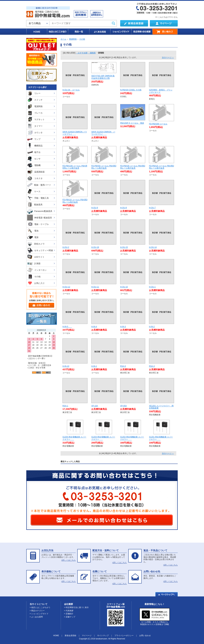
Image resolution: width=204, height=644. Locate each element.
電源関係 (73, 39)
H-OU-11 (95, 287)
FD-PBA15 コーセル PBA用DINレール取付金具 (162, 167)
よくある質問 (100, 32)
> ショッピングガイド (39, 614)
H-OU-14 (153, 247)
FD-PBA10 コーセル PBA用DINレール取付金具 (75, 201)
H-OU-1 (152, 287)
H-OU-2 (66, 247)
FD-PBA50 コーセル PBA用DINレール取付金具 (104, 167)
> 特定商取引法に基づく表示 (76, 607)
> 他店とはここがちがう (40, 607)
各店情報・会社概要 (142, 32)
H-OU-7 (152, 208)
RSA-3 (152, 366)
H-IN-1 (94, 366)
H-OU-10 (124, 287)
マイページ (87, 636)
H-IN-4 (94, 327)
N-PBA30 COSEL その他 (131, 90)
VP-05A (123, 406)
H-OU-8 (123, 208)
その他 (82, 39)
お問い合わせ (145, 636)
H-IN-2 (152, 327)
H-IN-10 (66, 366)
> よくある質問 (36, 617)
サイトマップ (103, 636)
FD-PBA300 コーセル (158, 124)
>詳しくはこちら (68, 560)
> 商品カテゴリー (37, 611)
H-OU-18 (95, 247)
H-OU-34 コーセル (71, 90)
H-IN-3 (123, 327)
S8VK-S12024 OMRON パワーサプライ (103, 133)
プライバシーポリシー (124, 636)
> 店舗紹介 (69, 614)
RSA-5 (123, 366)
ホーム (63, 39)
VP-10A (95, 406)
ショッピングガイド (121, 32)
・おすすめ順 (82, 53)
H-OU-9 (95, 208)
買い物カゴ (165, 32)
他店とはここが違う (57, 32)
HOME (37, 32)
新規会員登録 (70, 636)
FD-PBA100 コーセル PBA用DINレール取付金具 (75, 167)
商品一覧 (78, 32)
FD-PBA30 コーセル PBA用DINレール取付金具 (133, 167)
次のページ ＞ (168, 57)
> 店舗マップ (70, 617)
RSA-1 (65, 406)
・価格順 (92, 53)
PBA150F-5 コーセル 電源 (132, 123)
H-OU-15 (124, 247)
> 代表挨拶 (69, 611)
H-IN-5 (67, 327)
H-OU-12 (66, 287)
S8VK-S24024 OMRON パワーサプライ (75, 133)
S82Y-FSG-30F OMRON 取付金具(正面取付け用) (103, 77)
